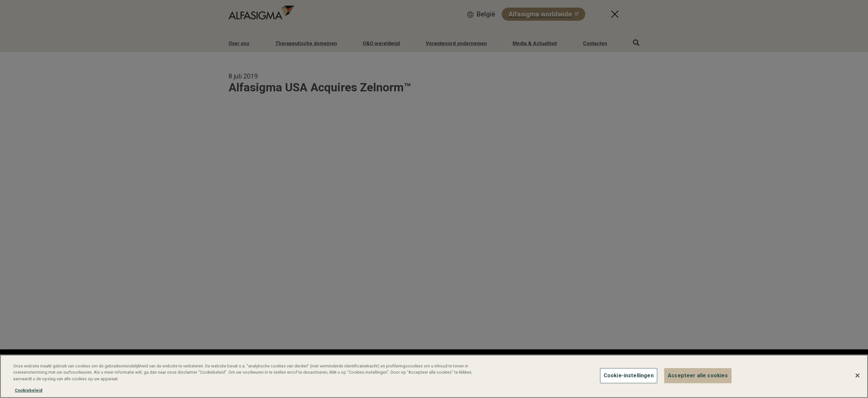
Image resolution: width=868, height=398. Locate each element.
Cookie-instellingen (629, 375)
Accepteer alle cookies (698, 375)
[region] (434, 376)
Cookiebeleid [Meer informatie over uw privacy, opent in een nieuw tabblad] (29, 390)
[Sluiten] (857, 376)
